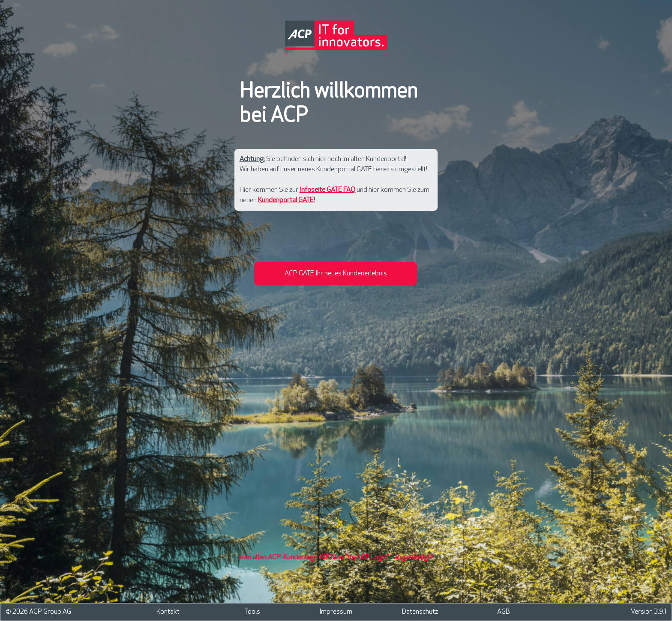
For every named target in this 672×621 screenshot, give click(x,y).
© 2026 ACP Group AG (38, 612)
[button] (336, 274)
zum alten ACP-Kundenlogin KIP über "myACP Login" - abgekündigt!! (336, 557)
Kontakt (168, 612)
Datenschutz (420, 612)
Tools (252, 612)
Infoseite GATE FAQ (327, 190)
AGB (504, 612)
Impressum (336, 612)
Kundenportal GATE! (286, 200)
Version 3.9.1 (649, 612)
